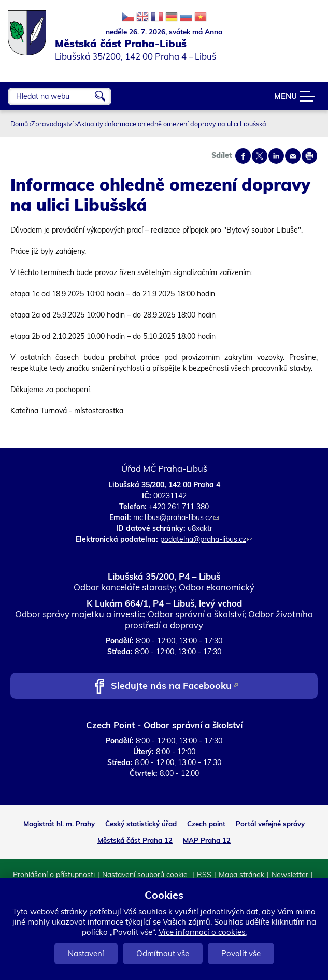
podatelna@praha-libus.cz (206, 539)
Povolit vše (241, 953)
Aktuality (90, 124)
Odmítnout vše (163, 953)
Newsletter (290, 875)
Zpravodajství (52, 124)
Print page (309, 156)
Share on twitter (260, 156)
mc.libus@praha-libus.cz (176, 517)
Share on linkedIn (276, 156)
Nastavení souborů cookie (146, 875)
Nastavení (86, 953)
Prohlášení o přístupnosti (54, 875)
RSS (204, 875)
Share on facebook (243, 156)
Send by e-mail (293, 156)
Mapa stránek (241, 875)
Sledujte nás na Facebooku (174, 687)
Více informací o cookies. (203, 932)
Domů (19, 124)
